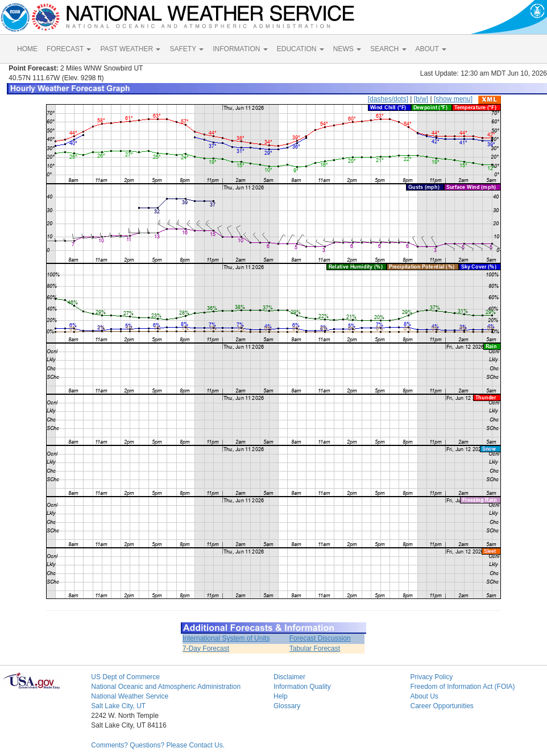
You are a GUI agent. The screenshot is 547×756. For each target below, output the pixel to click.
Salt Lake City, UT (118, 706)
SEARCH (388, 49)
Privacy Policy (431, 677)
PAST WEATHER (130, 49)
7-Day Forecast (206, 648)
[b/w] (421, 99)
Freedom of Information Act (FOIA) (462, 687)
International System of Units (226, 638)
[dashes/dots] (388, 99)
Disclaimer (289, 677)
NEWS (347, 49)
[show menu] (453, 99)
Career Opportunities (442, 706)
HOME (27, 49)
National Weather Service (130, 696)
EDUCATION (301, 49)
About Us (424, 696)
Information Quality (302, 687)
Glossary (287, 706)
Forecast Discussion (320, 638)
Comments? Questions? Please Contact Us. (158, 745)
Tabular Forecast (315, 648)
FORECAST (69, 49)
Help (281, 696)
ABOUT (431, 49)
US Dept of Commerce (125, 677)
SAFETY (187, 49)
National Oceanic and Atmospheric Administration (166, 687)
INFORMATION (240, 49)
